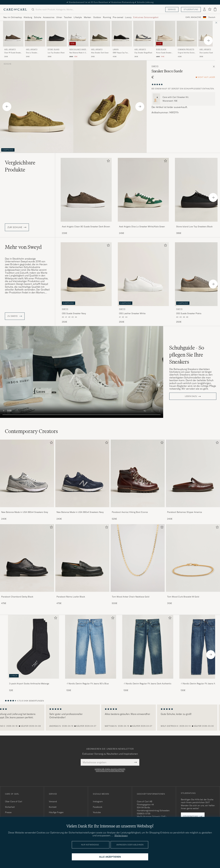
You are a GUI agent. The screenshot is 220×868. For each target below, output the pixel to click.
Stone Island (53, 49)
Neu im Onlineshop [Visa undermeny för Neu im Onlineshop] (13, 17)
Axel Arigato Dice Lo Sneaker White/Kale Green (142, 227)
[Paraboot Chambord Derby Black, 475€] (27, 565)
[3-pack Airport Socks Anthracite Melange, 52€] (33, 653)
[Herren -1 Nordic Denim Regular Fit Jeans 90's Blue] (91, 647)
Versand (53, 801)
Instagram (98, 801)
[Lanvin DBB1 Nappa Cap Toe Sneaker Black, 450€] (122, 39)
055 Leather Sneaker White (132, 313)
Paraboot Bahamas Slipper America (185, 512)
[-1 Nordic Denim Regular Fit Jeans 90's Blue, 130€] (91, 653)
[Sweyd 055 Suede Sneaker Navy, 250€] (86, 283)
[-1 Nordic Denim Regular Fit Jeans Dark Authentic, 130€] (148, 653)
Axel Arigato (10, 49)
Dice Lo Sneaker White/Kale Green (32, 53)
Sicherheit (10, 807)
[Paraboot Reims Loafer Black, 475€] (82, 565)
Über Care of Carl (14, 801)
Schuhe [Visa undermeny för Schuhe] (38, 17)
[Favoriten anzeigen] (210, 9)
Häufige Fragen (56, 812)
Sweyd (155, 66)
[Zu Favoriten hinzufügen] (108, 161)
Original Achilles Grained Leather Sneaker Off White (187, 53)
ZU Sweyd (15, 316)
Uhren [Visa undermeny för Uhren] (59, 17)
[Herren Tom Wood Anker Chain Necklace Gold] (138, 558)
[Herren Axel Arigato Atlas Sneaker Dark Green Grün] (100, 34)
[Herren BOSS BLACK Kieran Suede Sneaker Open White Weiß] (165, 34)
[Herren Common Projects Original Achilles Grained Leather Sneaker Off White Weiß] (187, 34)
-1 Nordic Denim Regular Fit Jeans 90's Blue (87, 684)
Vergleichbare (20, 166)
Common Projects (186, 49)
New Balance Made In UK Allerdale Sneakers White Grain (78, 53)
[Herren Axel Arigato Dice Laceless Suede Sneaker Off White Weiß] (209, 34)
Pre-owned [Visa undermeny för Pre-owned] (118, 17)
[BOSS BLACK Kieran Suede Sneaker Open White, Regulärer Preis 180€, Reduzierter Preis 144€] (165, 39)
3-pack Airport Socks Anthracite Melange (29, 684)
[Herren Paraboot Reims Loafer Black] (82, 558)
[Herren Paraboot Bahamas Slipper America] (193, 473)
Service (172, 9)
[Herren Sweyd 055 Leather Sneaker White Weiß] (143, 274)
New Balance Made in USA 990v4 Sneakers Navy (80, 512)
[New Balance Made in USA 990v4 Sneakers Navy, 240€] (82, 480)
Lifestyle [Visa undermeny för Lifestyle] (78, 17)
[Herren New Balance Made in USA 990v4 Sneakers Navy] (82, 473)
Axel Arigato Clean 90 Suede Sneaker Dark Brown (86, 227)
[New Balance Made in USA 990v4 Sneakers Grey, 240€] (27, 480)
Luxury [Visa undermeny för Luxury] (128, 17)
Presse (8, 812)
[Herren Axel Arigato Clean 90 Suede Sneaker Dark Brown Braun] (13, 34)
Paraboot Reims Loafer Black (71, 597)
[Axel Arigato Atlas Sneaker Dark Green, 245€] (100, 39)
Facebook (98, 807)
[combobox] (212, 17)
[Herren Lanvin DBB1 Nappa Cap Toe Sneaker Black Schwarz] (122, 34)
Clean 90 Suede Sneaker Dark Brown (13, 53)
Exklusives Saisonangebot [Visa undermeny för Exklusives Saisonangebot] (146, 17)
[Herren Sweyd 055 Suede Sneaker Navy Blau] (86, 274)
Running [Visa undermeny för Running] (107, 17)
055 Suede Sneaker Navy (74, 313)
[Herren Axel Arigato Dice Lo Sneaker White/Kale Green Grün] (35, 34)
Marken (87, 17)
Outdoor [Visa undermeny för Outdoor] (97, 17)
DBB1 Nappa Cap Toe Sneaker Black (120, 53)
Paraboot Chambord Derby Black (17, 597)
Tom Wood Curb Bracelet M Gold (183, 597)
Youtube (97, 812)
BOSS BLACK (161, 49)
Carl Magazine (193, 17)
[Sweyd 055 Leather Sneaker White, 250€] (143, 283)
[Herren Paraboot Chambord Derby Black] (27, 558)
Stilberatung (191, 9)
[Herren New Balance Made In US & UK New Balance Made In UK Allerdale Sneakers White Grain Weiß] (78, 34)
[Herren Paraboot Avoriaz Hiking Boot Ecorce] (138, 473)
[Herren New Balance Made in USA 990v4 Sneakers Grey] (27, 473)
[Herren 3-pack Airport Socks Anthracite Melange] (33, 647)
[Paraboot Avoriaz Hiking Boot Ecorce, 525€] (138, 480)
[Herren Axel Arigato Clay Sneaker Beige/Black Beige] (143, 34)
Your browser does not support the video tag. (82, 372)
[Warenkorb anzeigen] (215, 9)
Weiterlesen (121, 835)
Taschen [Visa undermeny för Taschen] (68, 17)
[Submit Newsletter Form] (135, 762)
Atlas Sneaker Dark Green (100, 53)
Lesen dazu (191, 396)
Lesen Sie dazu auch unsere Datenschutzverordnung (110, 770)
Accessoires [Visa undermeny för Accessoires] (49, 17)
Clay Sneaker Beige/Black (143, 53)
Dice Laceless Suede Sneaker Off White (207, 53)
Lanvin (116, 49)
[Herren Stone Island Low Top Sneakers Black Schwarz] (57, 34)
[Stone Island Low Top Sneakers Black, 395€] (57, 39)
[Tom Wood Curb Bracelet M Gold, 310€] (193, 565)
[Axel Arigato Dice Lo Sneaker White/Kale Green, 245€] (35, 39)
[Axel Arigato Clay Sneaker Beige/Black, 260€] (143, 39)
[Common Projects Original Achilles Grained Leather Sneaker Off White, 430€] (187, 39)
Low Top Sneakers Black (56, 53)
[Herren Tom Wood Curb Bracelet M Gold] (193, 558)
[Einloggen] (204, 9)
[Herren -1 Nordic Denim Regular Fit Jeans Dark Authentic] (148, 647)
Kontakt (53, 807)
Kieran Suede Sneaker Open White (164, 53)
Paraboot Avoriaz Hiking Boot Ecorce (130, 512)
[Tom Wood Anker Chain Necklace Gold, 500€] (138, 565)
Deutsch (212, 17)
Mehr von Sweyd (23, 247)
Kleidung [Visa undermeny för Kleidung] (28, 17)
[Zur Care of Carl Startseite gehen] (15, 9)
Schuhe (7, 64)
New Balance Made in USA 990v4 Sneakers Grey (25, 512)
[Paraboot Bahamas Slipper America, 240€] (193, 480)
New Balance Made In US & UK (78, 50)
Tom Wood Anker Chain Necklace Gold (131, 597)
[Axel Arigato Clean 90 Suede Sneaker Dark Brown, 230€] (13, 39)
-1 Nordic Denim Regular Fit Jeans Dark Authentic (147, 684)
